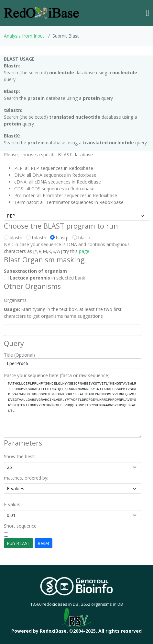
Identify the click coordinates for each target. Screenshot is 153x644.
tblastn (38, 238)
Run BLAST (19, 543)
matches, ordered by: (26, 478)
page (84, 251)
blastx (83, 238)
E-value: (12, 504)
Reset (44, 543)
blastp (61, 238)
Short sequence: (21, 526)
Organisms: (16, 300)
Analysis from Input (24, 36)
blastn (14, 238)
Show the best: (19, 456)
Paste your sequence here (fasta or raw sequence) (57, 375)
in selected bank (44, 278)
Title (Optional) (19, 355)
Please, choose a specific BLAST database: (49, 155)
